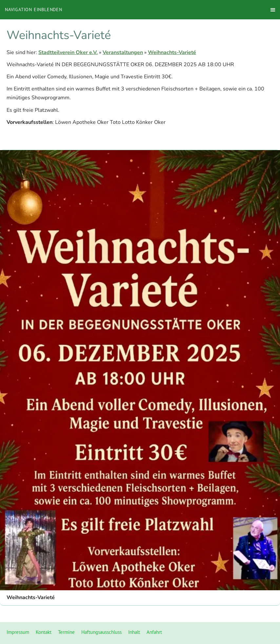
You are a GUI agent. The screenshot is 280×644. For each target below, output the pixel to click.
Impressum (18, 632)
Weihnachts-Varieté (172, 52)
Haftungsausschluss (101, 632)
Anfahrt (154, 632)
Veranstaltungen (123, 52)
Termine (66, 632)
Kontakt (44, 632)
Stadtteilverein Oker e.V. (68, 52)
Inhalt (134, 632)
